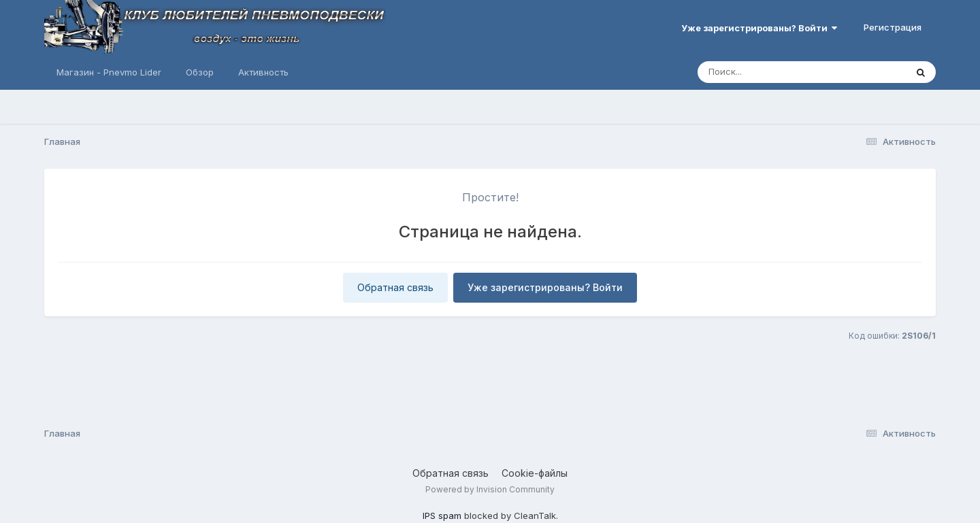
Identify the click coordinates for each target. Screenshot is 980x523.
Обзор (200, 72)
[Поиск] (776, 72)
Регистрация (893, 27)
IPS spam (442, 516)
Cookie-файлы (535, 473)
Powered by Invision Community (490, 489)
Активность (263, 72)
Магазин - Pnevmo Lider (109, 72)
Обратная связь (395, 287)
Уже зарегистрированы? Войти (759, 28)
